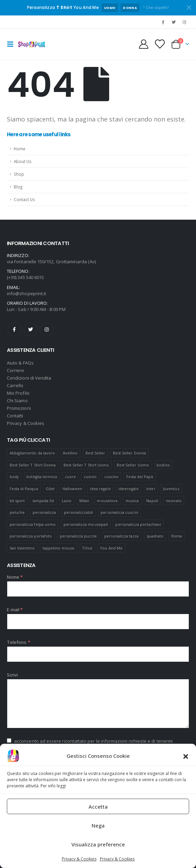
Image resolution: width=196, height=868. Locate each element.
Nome (15, 577)
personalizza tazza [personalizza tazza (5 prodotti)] (122, 536)
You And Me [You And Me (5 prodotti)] (111, 548)
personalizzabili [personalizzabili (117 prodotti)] (78, 512)
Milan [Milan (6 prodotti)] (84, 501)
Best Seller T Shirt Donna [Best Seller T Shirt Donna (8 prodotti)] (33, 465)
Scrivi (12, 675)
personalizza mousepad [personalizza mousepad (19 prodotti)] (86, 524)
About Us (23, 161)
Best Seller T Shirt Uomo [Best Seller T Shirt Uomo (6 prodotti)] (86, 465)
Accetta (98, 807)
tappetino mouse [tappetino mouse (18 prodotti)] (59, 548)
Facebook (14, 329)
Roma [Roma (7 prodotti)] (177, 536)
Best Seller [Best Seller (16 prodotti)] (95, 453)
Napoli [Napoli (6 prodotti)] (152, 501)
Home (20, 149)
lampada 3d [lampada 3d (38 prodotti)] (43, 501)
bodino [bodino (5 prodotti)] (163, 465)
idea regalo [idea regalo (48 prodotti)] (100, 489)
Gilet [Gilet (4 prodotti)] (50, 489)
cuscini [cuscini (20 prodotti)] (90, 477)
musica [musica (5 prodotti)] (132, 501)
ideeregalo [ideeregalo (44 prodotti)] (129, 489)
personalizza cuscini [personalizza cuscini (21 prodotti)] (119, 512)
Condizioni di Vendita (29, 378)
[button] (186, 756)
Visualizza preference (98, 844)
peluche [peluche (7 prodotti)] (17, 512)
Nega (98, 825)
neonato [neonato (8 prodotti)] (174, 501)
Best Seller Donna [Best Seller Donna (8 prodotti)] (129, 453)
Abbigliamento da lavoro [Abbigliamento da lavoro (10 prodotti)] (32, 453)
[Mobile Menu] (12, 44)
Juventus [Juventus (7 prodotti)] (171, 489)
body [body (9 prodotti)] (14, 477)
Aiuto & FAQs (20, 363)
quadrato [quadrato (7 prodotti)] (155, 536)
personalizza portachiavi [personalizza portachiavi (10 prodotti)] (138, 524)
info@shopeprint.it (26, 293)
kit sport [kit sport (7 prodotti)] (17, 501)
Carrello (15, 385)
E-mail (15, 610)
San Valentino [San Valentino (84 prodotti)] (22, 548)
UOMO (110, 8)
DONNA (130, 8)
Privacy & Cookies (79, 859)
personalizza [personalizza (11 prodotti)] (44, 512)
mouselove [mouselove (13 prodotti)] (107, 501)
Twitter (31, 329)
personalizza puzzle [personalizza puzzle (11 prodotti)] (78, 536)
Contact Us (24, 199)
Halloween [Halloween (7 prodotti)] (72, 489)
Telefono (19, 642)
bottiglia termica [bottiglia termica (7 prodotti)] (42, 477)
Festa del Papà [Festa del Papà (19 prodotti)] (140, 477)
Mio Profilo (18, 393)
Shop (19, 174)
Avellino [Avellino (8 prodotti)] (70, 453)
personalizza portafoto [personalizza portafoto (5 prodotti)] (31, 536)
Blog (18, 187)
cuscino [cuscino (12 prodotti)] (111, 477)
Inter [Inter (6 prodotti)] (151, 489)
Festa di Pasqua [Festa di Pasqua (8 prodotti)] (24, 489)
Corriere (16, 370)
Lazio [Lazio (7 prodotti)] (67, 501)
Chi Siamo (17, 401)
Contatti (15, 416)
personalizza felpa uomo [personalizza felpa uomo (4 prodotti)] (33, 524)
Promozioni (19, 408)
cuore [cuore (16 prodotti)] (70, 477)
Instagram (47, 329)
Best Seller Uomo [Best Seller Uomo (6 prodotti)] (133, 465)
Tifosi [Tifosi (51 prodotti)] (87, 548)
